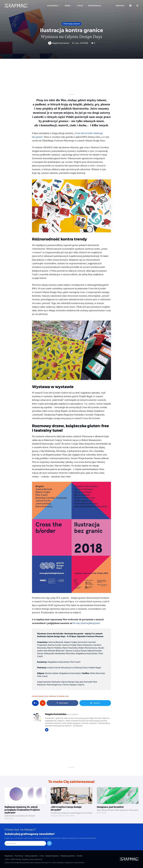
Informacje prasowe (72, 24)
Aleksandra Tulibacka (58, 816)
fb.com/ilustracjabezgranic (86, 623)
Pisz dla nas (19, 856)
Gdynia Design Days (40, 696)
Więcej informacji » (79, 863)
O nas (80, 6)
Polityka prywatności (68, 856)
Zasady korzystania (52, 856)
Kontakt (120, 6)
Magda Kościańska (58, 43)
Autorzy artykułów (31, 856)
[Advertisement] (71, 78)
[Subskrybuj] (49, 843)
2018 (67, 696)
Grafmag (18, 859)
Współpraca (95, 6)
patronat (53, 696)
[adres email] (25, 843)
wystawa (61, 696)
